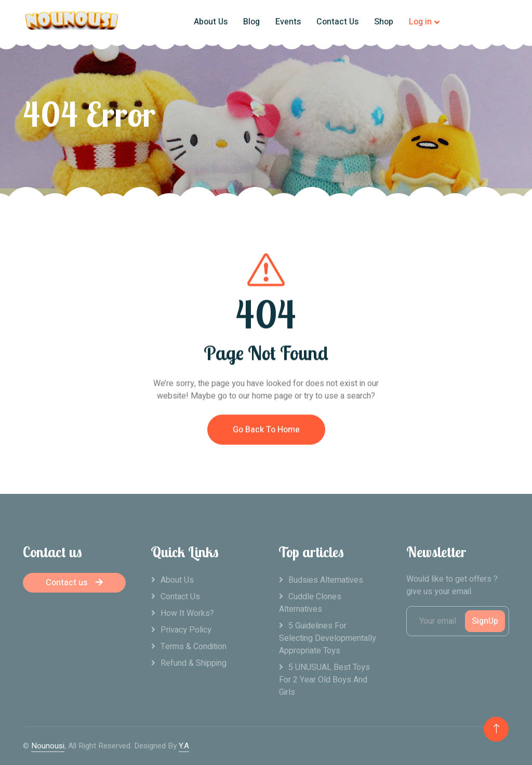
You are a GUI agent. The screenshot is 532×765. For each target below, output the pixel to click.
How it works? (187, 613)
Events (288, 22)
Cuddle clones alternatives (310, 603)
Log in (420, 22)
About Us (211, 22)
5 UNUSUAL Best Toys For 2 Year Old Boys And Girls (324, 680)
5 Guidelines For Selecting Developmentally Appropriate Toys (328, 638)
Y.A (184, 746)
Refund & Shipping (194, 663)
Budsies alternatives (326, 580)
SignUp (485, 621)
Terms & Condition (194, 647)
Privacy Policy (186, 630)
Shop (384, 22)
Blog (251, 22)
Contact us (74, 583)
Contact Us (337, 22)
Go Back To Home (266, 439)
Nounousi (48, 746)
